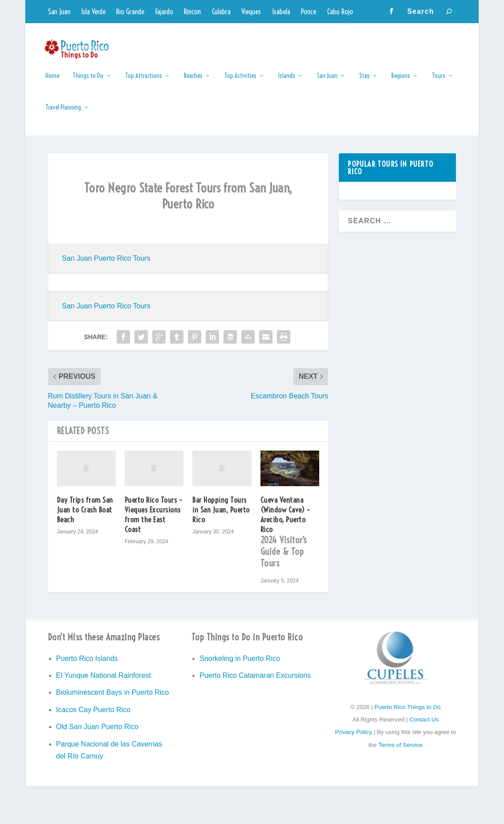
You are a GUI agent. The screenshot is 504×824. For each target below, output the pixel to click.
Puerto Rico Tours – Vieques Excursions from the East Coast (154, 521)
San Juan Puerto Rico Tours (106, 264)
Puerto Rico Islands (87, 665)
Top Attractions (144, 82)
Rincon (192, 12)
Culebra (221, 12)
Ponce (309, 12)
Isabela (281, 12)
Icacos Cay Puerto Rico (93, 716)
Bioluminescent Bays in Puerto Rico (112, 699)
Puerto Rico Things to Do (408, 713)
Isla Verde (93, 12)
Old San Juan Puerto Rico (97, 733)
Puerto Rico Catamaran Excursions (255, 682)
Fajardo (164, 12)
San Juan (59, 12)
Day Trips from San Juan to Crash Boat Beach (85, 516)
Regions (401, 82)
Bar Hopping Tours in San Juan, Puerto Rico (221, 516)
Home (52, 82)
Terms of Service (400, 751)
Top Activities (240, 82)
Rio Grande (130, 12)
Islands (287, 82)
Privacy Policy (354, 738)
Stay (364, 82)
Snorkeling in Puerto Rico (240, 665)
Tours (439, 82)
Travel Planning (63, 114)
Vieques (251, 12)
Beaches (193, 82)
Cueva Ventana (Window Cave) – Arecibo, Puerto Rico (290, 541)
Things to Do (88, 82)
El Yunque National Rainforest (104, 682)
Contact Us (424, 726)
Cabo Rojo (340, 12)
